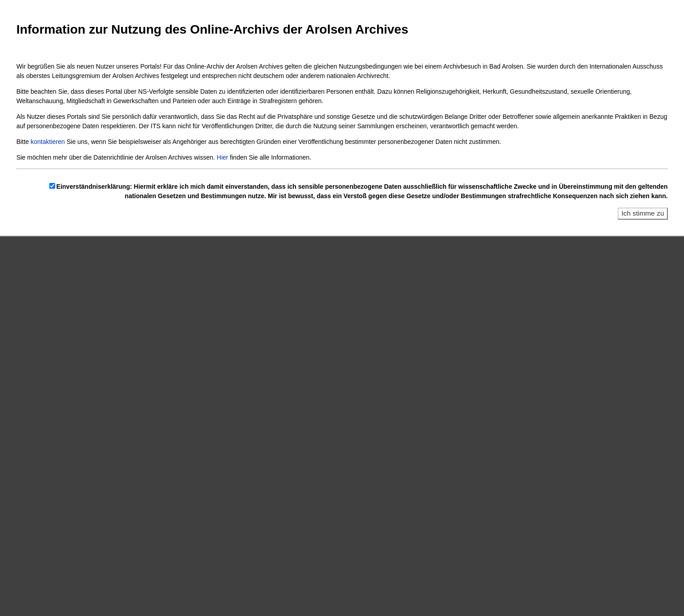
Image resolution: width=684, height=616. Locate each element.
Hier (222, 157)
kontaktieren (48, 142)
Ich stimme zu (643, 213)
